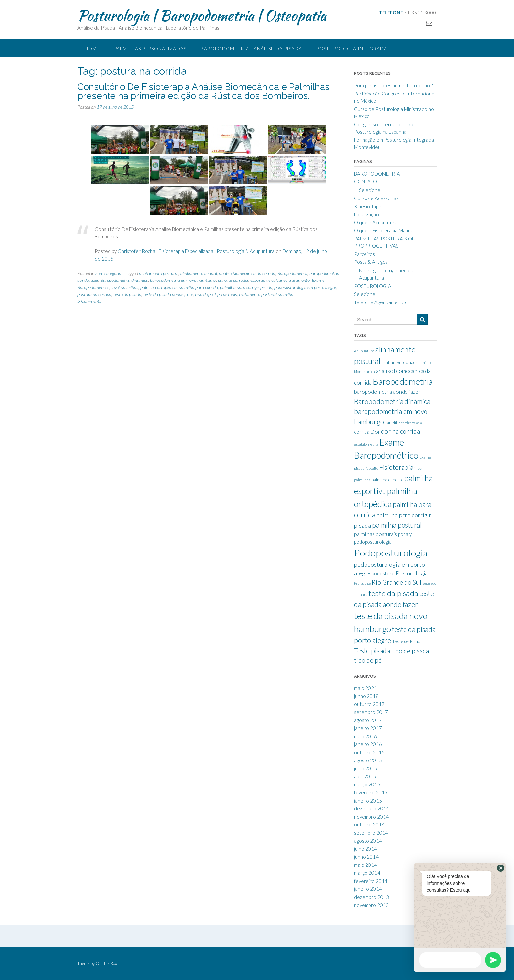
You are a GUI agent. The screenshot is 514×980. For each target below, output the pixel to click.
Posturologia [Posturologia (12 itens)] (412, 573)
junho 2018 (366, 696)
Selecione (370, 190)
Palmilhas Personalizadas (150, 48)
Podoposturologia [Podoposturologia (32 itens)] (391, 553)
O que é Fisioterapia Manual (384, 230)
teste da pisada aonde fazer (168, 294)
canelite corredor (233, 280)
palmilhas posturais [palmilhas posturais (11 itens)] (376, 534)
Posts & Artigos (371, 262)
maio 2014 (366, 865)
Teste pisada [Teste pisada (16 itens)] (372, 651)
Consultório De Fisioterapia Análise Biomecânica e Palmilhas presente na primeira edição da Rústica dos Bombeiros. (203, 91)
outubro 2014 (369, 824)
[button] (501, 868)
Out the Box (106, 963)
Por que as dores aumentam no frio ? (393, 85)
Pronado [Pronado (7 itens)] (360, 583)
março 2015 (367, 784)
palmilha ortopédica (158, 287)
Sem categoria (108, 273)
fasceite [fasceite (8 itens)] (372, 468)
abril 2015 (365, 776)
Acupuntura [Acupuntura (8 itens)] (364, 351)
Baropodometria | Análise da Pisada (251, 48)
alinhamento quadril (199, 273)
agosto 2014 (368, 841)
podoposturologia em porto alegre (305, 287)
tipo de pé (204, 294)
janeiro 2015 (368, 801)
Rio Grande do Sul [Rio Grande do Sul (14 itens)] (396, 582)
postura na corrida (94, 294)
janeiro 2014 (368, 889)
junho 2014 (366, 857)
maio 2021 (366, 688)
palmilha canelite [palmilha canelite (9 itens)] (387, 480)
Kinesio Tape (368, 206)
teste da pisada (127, 294)
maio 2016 (366, 736)
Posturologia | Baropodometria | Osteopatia (202, 15)
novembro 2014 (371, 817)
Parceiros (365, 254)
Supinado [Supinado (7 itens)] (429, 583)
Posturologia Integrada (352, 48)
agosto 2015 (368, 760)
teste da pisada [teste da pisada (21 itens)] (393, 593)
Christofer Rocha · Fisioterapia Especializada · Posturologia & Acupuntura (196, 251)
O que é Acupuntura (376, 222)
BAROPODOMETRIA (377, 174)
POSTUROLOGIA (373, 286)
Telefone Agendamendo (380, 302)
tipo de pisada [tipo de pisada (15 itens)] (410, 651)
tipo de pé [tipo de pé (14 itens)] (368, 660)
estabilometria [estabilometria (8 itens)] (366, 444)
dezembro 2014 (372, 808)
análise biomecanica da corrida (247, 273)
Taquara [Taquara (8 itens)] (361, 595)
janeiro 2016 (368, 744)
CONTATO (366, 181)
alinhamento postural (159, 273)
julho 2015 (366, 768)
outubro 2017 (369, 704)
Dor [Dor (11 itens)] (375, 432)
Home (92, 48)
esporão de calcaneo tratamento (280, 280)
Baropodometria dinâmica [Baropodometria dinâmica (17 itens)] (392, 401)
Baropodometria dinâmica (124, 280)
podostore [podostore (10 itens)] (383, 573)
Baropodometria (292, 273)
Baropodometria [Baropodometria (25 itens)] (403, 381)
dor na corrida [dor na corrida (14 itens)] (400, 431)
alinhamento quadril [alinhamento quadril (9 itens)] (400, 362)
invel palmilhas (125, 287)
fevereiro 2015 (371, 792)
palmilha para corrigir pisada (246, 287)
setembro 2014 (371, 833)
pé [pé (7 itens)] (369, 583)
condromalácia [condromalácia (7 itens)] (411, 423)
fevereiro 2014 (371, 881)
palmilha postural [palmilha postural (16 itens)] (397, 525)
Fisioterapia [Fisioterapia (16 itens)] (396, 467)
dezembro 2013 (372, 897)
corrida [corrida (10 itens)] (362, 432)
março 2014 (367, 873)
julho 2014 (366, 849)
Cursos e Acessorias (376, 198)
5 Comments (89, 301)
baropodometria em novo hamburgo (183, 280)
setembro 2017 (371, 712)
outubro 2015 (369, 752)
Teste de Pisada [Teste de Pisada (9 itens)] (407, 641)
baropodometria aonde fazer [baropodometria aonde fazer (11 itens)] (387, 392)
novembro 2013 (371, 905)
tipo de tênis (226, 294)
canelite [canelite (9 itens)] (392, 423)
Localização (366, 214)
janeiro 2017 (368, 728)
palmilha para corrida (198, 287)
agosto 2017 (368, 720)
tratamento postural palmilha (266, 294)
